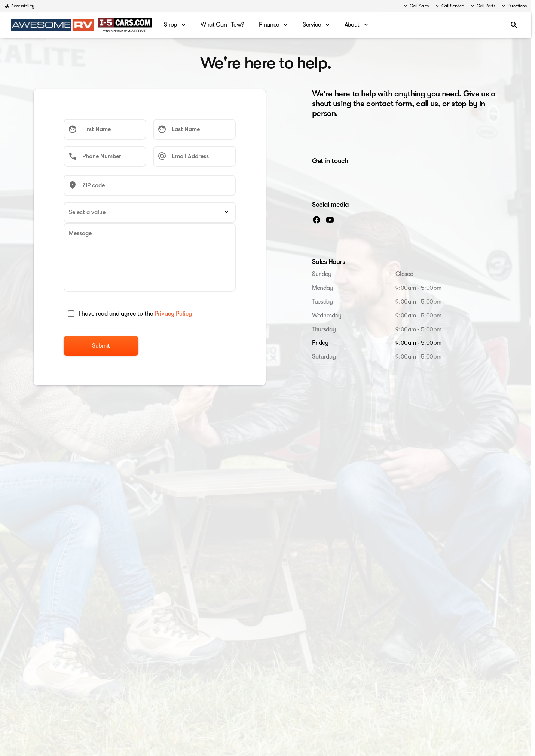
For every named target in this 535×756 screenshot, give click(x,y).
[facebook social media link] (317, 219)
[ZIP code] (150, 185)
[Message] (150, 257)
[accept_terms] (71, 314)
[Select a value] (150, 212)
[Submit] (101, 346)
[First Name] (105, 129)
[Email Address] (194, 156)
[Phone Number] (105, 156)
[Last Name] (194, 129)
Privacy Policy (173, 314)
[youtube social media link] (330, 219)
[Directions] (514, 6)
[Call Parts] (483, 6)
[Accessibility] (19, 6)
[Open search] (514, 25)
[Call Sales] (416, 6)
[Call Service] (449, 6)
